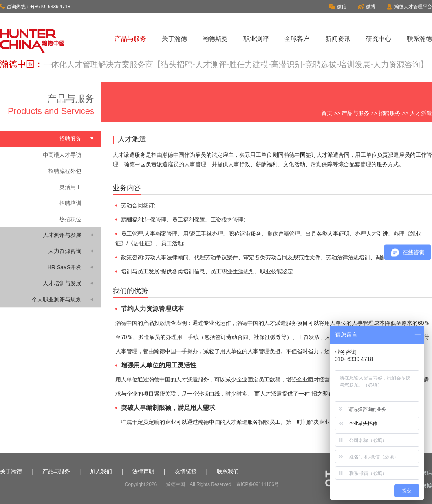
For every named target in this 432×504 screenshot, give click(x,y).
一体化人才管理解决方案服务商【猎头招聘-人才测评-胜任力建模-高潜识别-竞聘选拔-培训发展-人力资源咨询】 (236, 64)
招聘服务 (390, 113)
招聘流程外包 (65, 171)
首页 (327, 113)
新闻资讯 (338, 39)
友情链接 (186, 471)
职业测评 (256, 39)
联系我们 (228, 471)
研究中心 (379, 39)
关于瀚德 (174, 39)
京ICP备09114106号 (257, 484)
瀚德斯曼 (215, 39)
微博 (367, 7)
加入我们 (101, 471)
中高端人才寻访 (62, 155)
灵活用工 (70, 187)
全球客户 (297, 39)
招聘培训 (70, 203)
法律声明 (143, 471)
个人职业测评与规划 (57, 299)
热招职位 (70, 219)
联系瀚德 (419, 39)
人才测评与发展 (62, 235)
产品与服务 (130, 39)
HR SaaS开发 (64, 267)
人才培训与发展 (62, 283)
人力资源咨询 (65, 251)
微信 (338, 7)
